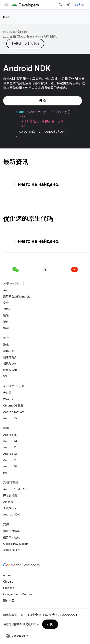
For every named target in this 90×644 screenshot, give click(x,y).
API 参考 (8, 502)
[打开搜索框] (61, 5)
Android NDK (11, 514)
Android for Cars (14, 412)
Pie (5, 473)
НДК (7, 17)
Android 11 (10, 460)
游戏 (6, 345)
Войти (79, 5)
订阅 (50, 624)
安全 (6, 303)
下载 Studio (10, 508)
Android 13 (10, 447)
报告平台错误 (11, 531)
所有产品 (9, 601)
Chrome (8, 582)
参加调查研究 (11, 550)
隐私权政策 (10, 370)
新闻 (6, 315)
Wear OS (9, 399)
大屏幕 (7, 393)
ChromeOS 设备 (13, 406)
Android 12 (10, 454)
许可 (24, 615)
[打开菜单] (6, 5)
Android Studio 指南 (16, 489)
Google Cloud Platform (18, 594)
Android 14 (10, 441)
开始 (42, 101)
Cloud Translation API (33, 37)
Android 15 (10, 435)
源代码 (7, 309)
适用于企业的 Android (17, 297)
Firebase (9, 588)
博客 (6, 322)
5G (5, 376)
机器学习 (9, 351)
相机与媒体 (10, 364)
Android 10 (10, 466)
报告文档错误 (11, 537)
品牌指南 (36, 615)
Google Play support (16, 544)
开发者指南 (10, 496)
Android (8, 290)
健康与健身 (10, 357)
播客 (6, 328)
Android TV (10, 418)
